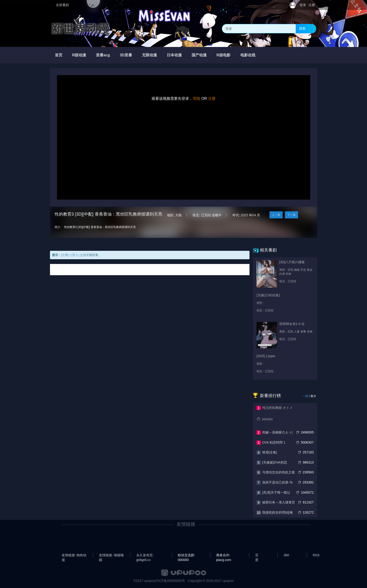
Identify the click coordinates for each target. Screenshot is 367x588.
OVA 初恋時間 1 (274, 442)
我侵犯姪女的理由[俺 (277, 512)
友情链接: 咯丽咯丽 (111, 555)
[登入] (75, 255)
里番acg (103, 55)
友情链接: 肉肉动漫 (74, 555)
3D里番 (126, 55)
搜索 (302, 28)
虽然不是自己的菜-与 (278, 482)
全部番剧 (62, 5)
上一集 (276, 215)
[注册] (65, 255)
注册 (312, 5)
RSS (316, 555)
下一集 (291, 215)
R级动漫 (79, 55)
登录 (303, 5)
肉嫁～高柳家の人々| (277, 432)
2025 (244, 215)
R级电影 (223, 55)
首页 (59, 55)
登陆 (197, 99)
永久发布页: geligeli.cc (145, 555)
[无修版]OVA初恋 (275, 462)
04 (254, 215)
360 (286, 555)
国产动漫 (199, 55)
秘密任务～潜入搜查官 (279, 502)
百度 (257, 555)
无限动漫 (149, 55)
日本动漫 (174, 55)
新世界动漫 (80, 29)
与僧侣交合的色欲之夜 (279, 472)
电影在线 (248, 55)
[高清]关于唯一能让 (276, 492)
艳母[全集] (270, 452)
